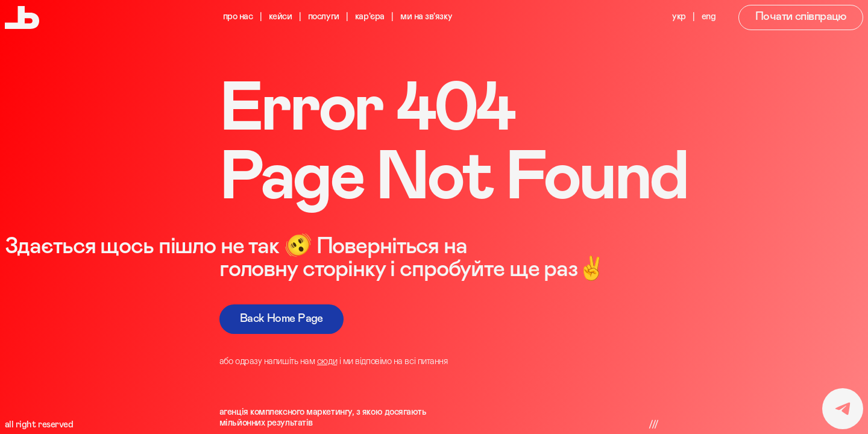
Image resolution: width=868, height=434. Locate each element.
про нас (238, 17)
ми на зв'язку (426, 17)
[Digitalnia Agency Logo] (22, 17)
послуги (324, 17)
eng (709, 17)
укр (679, 17)
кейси (281, 17)
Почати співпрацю (801, 17)
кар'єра (370, 17)
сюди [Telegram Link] (327, 361)
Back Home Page (281, 319)
